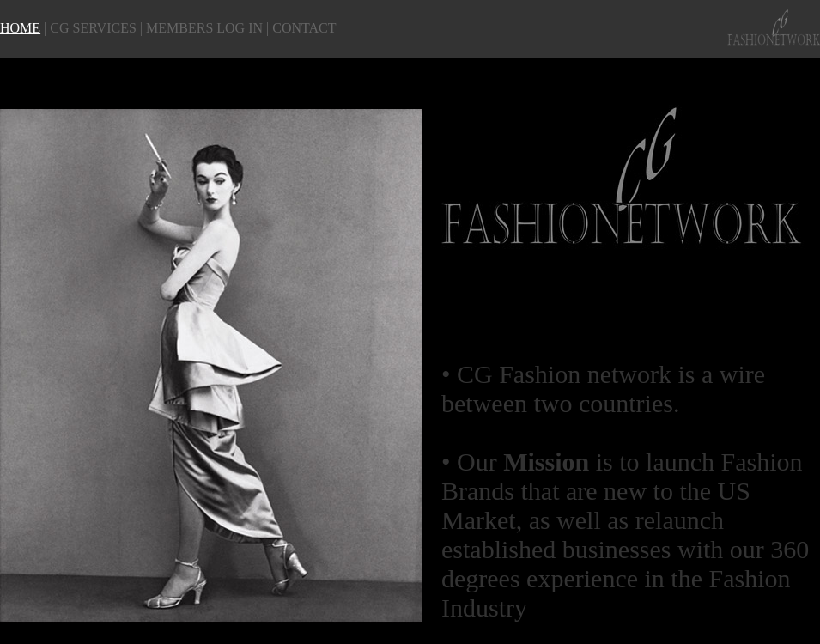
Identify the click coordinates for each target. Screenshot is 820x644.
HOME (20, 28)
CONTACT (304, 28)
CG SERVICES (93, 28)
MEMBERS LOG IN (204, 28)
